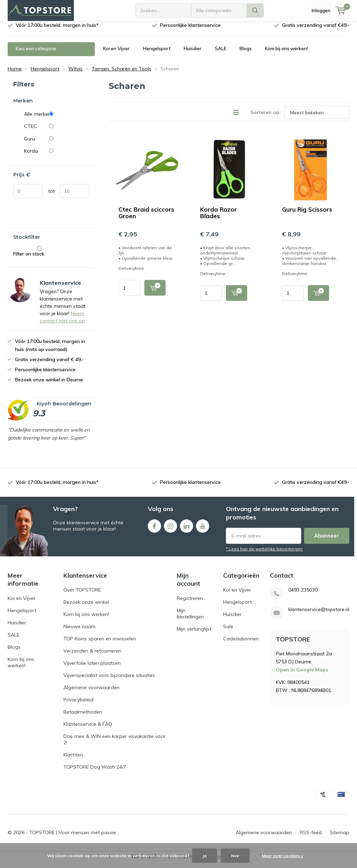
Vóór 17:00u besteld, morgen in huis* (57, 30)
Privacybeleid (78, 705)
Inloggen (321, 10)
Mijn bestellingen (190, 619)
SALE (221, 54)
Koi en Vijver (116, 54)
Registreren (190, 603)
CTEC (57, 131)
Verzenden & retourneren (92, 656)
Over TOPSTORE (82, 595)
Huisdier (193, 54)
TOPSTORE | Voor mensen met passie (73, 838)
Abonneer (327, 541)
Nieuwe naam (79, 632)
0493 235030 (303, 595)
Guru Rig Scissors (307, 215)
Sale (228, 632)
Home (15, 74)
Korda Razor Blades (218, 218)
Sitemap (340, 838)
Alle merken (57, 119)
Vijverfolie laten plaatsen (92, 668)
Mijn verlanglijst (194, 634)
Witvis (75, 74)
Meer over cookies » (282, 856)
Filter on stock (40, 257)
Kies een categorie (36, 54)
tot (51, 196)
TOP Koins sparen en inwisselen (100, 644)
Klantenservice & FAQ (88, 729)
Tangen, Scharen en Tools (121, 74)
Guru (57, 144)
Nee (235, 856)
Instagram (170, 530)
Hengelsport (157, 54)
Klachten (73, 760)
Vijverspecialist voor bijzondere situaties (109, 680)
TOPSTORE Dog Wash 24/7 (95, 772)
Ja (205, 856)
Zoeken (255, 10)
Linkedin (187, 530)
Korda (57, 156)
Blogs (246, 54)
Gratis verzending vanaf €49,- (316, 30)
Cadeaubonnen (241, 644)
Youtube (203, 530)
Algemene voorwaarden (92, 693)
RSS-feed (311, 838)
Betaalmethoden (83, 717)
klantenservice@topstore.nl (319, 615)
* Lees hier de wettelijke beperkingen (264, 554)
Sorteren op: (265, 117)
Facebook (154, 530)
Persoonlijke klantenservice (190, 30)
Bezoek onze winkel (86, 607)
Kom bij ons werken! (286, 54)
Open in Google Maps (302, 675)
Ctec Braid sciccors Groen (146, 218)
